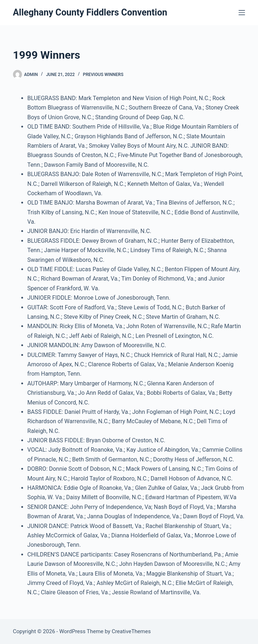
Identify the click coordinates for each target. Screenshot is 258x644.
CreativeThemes (131, 631)
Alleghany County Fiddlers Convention (90, 12)
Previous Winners (103, 75)
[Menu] (242, 13)
